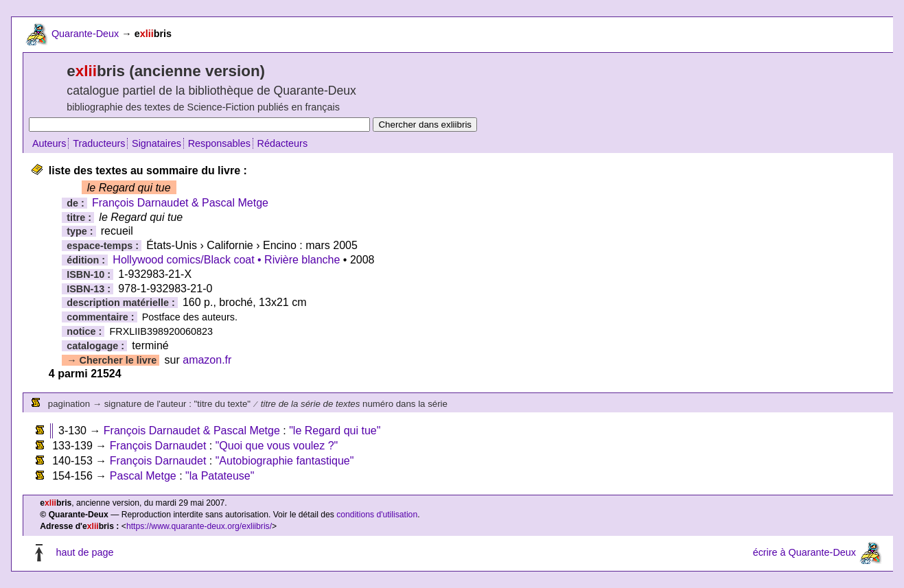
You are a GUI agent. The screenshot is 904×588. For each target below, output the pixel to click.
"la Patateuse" (220, 476)
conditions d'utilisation (377, 515)
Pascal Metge (143, 476)
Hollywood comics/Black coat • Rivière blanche (226, 260)
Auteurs (49, 143)
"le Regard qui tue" (335, 431)
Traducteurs (99, 143)
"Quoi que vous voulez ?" (277, 446)
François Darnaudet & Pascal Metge (180, 203)
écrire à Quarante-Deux (804, 552)
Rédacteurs (283, 143)
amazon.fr (207, 360)
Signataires (157, 143)
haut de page (84, 552)
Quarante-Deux (85, 34)
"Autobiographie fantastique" (285, 461)
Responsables (219, 143)
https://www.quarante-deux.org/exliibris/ (199, 526)
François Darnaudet (158, 446)
